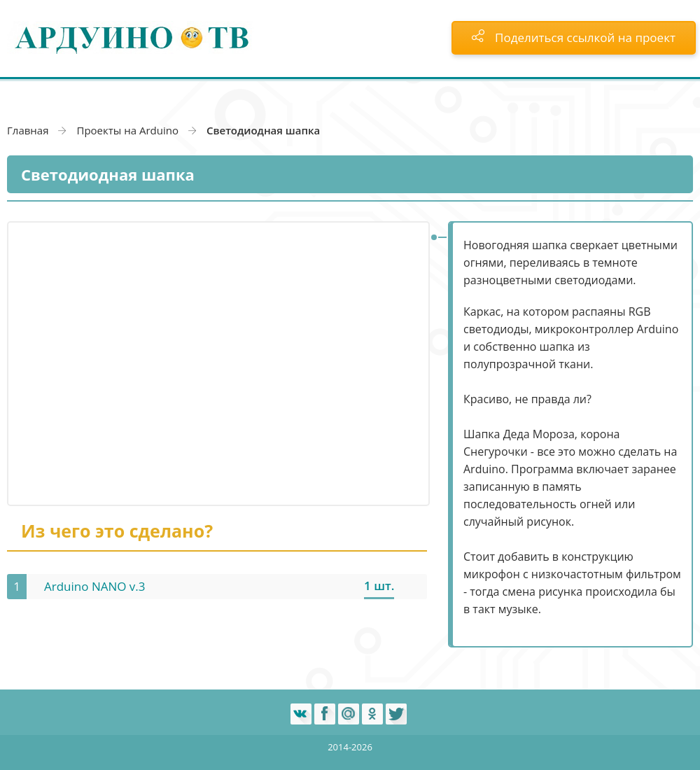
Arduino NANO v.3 (95, 586)
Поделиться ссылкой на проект (574, 37)
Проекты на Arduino (127, 130)
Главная (28, 130)
